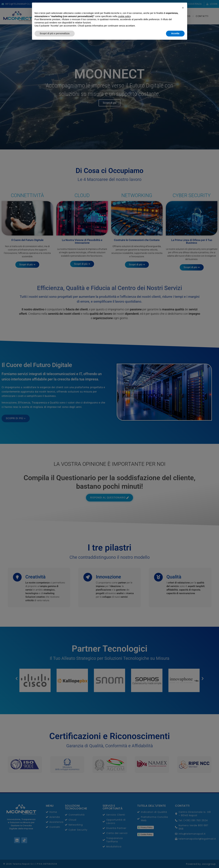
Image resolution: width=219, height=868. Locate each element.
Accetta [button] (175, 859)
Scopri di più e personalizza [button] (55, 859)
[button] (183, 833)
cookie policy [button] (124, 842)
